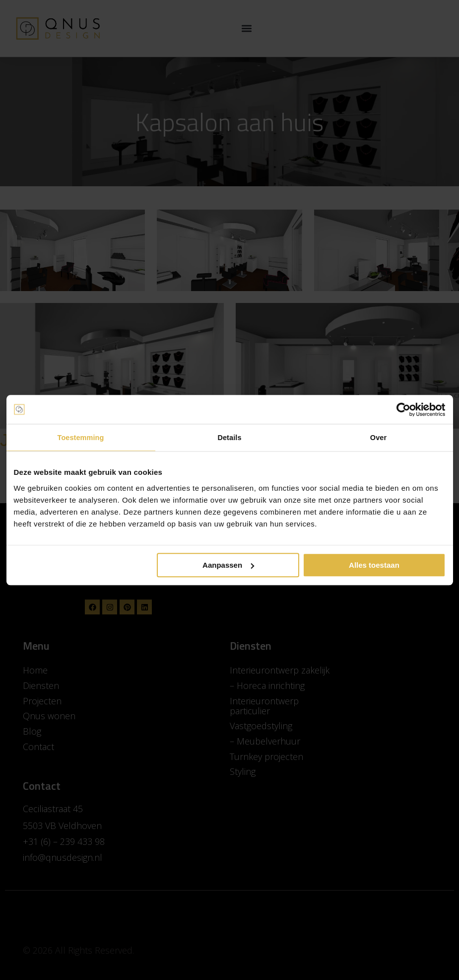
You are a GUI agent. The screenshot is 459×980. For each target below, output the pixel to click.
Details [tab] (230, 438)
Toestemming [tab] (81, 438)
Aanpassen (228, 565)
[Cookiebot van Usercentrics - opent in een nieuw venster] (402, 409)
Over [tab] (378, 438)
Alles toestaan (374, 565)
